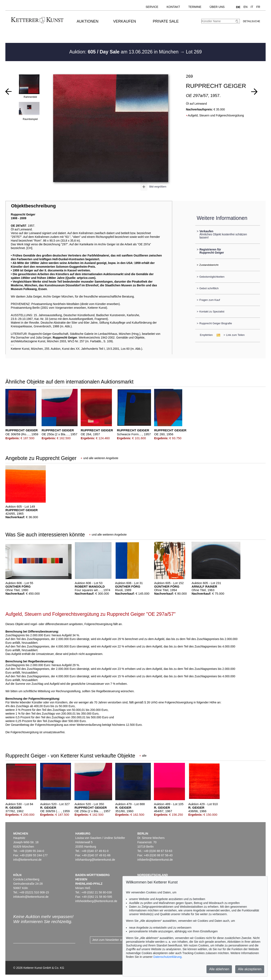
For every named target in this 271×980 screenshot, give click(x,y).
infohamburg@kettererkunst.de (95, 860)
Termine (195, 7)
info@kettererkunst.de (27, 860)
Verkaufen (125, 21)
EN (245, 7)
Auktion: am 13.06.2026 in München (125, 52)
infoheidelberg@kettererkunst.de (96, 901)
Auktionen (88, 21)
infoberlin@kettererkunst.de (155, 860)
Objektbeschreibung (33, 206)
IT (252, 7)
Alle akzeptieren (250, 969)
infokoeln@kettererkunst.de (31, 897)
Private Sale (166, 21)
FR (258, 7)
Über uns (217, 7)
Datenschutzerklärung (167, 957)
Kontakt (173, 7)
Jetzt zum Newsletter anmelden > (114, 940)
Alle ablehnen (219, 969)
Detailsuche (251, 21)
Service (152, 7)
